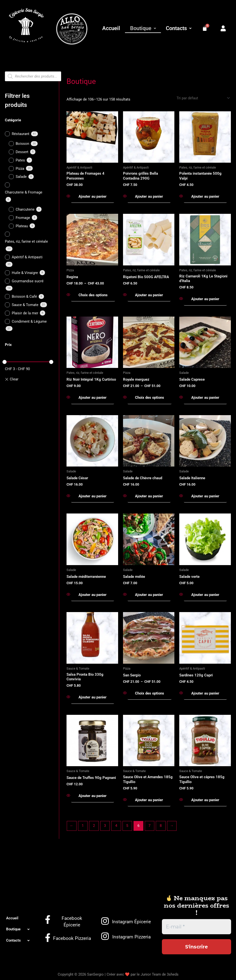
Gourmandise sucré (28, 281)
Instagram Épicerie (131, 922)
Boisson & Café (24, 296)
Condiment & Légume (29, 321)
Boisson (22, 144)
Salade (21, 177)
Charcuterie (25, 209)
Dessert (22, 152)
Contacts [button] (179, 28)
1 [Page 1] (83, 826)
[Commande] (203, 98)
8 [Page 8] (161, 826)
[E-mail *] (197, 927)
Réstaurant (21, 134)
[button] (143, 28)
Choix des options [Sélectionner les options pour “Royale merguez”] (150, 398)
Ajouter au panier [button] (93, 196)
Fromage (23, 218)
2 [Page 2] (94, 826)
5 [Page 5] (127, 826)
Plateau (22, 226)
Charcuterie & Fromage (24, 192)
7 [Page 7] (149, 826)
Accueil (111, 28)
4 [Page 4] (116, 826)
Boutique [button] (143, 28)
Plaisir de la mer (25, 313)
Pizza (20, 169)
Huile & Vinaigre (25, 273)
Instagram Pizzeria (131, 937)
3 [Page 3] (105, 826)
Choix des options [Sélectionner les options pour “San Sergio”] (150, 693)
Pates (20, 160)
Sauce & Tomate (25, 305)
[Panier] (205, 28)
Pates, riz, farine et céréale (26, 241)
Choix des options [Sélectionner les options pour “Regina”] (93, 295)
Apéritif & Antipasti (27, 257)
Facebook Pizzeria (72, 938)
